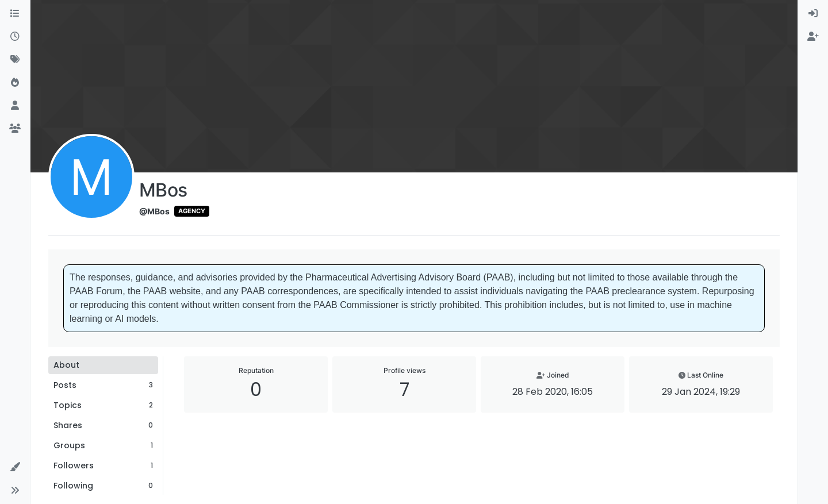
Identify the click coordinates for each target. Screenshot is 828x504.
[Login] (813, 14)
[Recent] (15, 37)
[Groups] (15, 129)
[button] (15, 467)
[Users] (15, 106)
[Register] (813, 37)
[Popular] (15, 83)
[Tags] (15, 60)
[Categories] (15, 14)
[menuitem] (813, 14)
